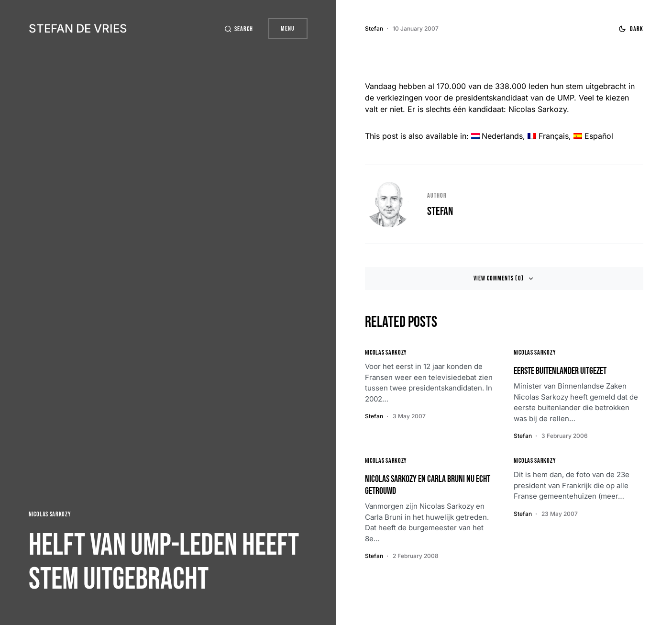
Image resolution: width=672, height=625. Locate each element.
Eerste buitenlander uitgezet (560, 371)
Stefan (440, 211)
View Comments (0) (499, 278)
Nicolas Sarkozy (50, 514)
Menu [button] (288, 28)
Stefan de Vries (78, 28)
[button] (239, 29)
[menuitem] (497, 136)
